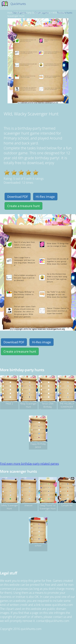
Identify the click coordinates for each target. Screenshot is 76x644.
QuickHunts (18, 4)
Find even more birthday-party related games (29, 464)
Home (11, 13)
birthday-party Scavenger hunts (33, 13)
